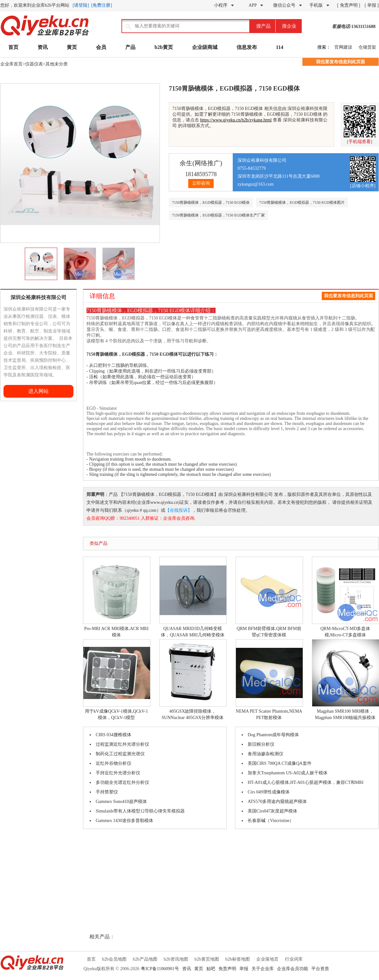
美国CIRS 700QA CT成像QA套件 (280, 763)
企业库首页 (11, 64)
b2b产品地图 (145, 959)
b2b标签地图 (238, 959)
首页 (13, 47)
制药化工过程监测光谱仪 (120, 754)
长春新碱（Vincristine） (271, 821)
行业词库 (294, 959)
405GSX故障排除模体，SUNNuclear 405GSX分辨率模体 (193, 680)
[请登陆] (81, 5)
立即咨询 (201, 183)
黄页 (72, 47)
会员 (101, 47)
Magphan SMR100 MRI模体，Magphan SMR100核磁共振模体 (345, 680)
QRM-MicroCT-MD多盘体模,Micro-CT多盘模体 (345, 597)
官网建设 (343, 47)
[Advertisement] (19, 497)
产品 (130, 47)
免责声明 (227, 969)
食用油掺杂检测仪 (265, 754)
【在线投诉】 (179, 510)
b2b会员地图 (114, 959)
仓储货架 (367, 47)
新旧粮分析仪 (261, 744)
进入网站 (38, 391)
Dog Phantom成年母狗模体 (273, 735)
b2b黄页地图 (207, 959)
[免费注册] (102, 5)
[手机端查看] (359, 142)
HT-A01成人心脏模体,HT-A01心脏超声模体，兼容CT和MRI (306, 782)
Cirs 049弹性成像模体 (269, 792)
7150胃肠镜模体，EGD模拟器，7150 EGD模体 (211, 202)
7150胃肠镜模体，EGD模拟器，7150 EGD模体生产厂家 (218, 215)
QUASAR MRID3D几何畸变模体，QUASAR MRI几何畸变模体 (193, 597)
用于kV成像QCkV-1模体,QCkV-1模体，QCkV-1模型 (116, 680)
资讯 (43, 47)
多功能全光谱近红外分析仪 (122, 782)
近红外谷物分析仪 (114, 763)
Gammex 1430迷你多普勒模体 (124, 821)
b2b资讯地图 (176, 959)
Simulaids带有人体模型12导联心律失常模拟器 (140, 811)
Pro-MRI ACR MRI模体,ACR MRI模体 (116, 597)
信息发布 (247, 47)
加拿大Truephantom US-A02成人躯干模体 (288, 773)
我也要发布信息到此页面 (341, 62)
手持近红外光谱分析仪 (118, 773)
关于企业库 (263, 969)
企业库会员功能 (293, 969)
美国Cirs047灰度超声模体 (272, 811)
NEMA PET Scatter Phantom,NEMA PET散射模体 (269, 680)
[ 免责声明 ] (348, 5)
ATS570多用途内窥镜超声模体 (277, 802)
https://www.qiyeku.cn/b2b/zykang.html (236, 120)
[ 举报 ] (372, 5)
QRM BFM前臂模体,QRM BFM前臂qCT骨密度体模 (269, 597)
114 (280, 47)
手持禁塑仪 (107, 792)
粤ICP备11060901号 (160, 969)
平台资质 (320, 969)
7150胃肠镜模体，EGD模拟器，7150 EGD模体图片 (302, 202)
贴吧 (211, 969)
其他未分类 (57, 64)
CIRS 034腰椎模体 (114, 735)
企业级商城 (205, 47)
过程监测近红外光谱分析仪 (122, 744)
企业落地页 (267, 959)
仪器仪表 (34, 64)
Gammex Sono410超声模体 (121, 802)
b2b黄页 (164, 47)
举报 (244, 969)
